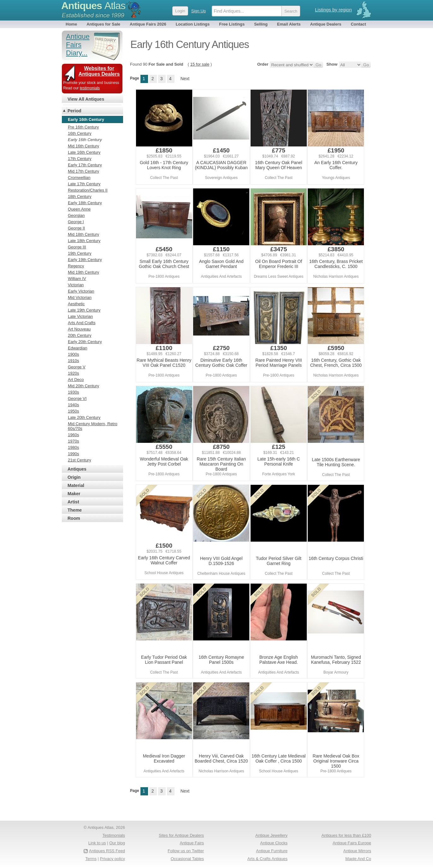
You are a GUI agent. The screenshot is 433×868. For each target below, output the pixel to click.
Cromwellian (79, 178)
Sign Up (199, 11)
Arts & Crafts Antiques (267, 859)
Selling (261, 24)
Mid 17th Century (83, 171)
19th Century (80, 253)
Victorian (76, 285)
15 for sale (200, 64)
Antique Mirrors (357, 851)
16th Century (80, 133)
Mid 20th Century (83, 386)
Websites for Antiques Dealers (99, 71)
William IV (77, 279)
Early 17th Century (85, 165)
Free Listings (232, 24)
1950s (73, 411)
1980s (73, 447)
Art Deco (76, 380)
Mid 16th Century (83, 146)
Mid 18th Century (83, 234)
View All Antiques (86, 99)
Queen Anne (79, 209)
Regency (76, 266)
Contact (358, 24)
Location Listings (193, 24)
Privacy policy (113, 859)
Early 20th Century (85, 342)
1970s (73, 441)
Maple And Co (358, 859)
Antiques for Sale (103, 24)
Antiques (93, 6)
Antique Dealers (326, 24)
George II (76, 228)
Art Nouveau (79, 329)
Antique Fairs (192, 843)
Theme (75, 510)
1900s (73, 354)
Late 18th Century (84, 241)
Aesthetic (76, 304)
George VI (77, 398)
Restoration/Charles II (88, 190)
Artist (73, 502)
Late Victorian (80, 316)
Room (74, 518)
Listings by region (333, 10)
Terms (91, 859)
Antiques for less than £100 (346, 835)
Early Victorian (81, 291)
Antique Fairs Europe (352, 843)
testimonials (90, 88)
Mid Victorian (80, 297)
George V (77, 367)
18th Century (80, 196)
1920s (73, 373)
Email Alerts (289, 24)
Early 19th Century (85, 260)
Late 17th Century (84, 184)
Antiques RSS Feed (107, 851)
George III (77, 247)
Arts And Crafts (82, 323)
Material (76, 485)
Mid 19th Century (83, 272)
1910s (73, 361)
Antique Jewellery (271, 835)
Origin (74, 477)
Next (185, 79)
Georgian (76, 215)
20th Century (80, 335)
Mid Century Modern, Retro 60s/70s (93, 426)
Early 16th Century (85, 140)
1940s (73, 405)
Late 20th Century (84, 417)
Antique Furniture (272, 851)
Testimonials (114, 835)
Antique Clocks (274, 843)
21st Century (80, 460)
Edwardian (77, 348)
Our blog (117, 843)
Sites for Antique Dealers (181, 835)
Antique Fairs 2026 (148, 24)
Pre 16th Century (83, 127)
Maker (74, 494)
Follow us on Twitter (186, 851)
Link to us (97, 843)
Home (71, 24)
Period (74, 111)
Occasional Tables (187, 859)
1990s (73, 454)
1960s (73, 435)
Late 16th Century (84, 152)
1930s (73, 392)
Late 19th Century (84, 310)
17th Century (80, 159)
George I (76, 222)
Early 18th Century (85, 203)
